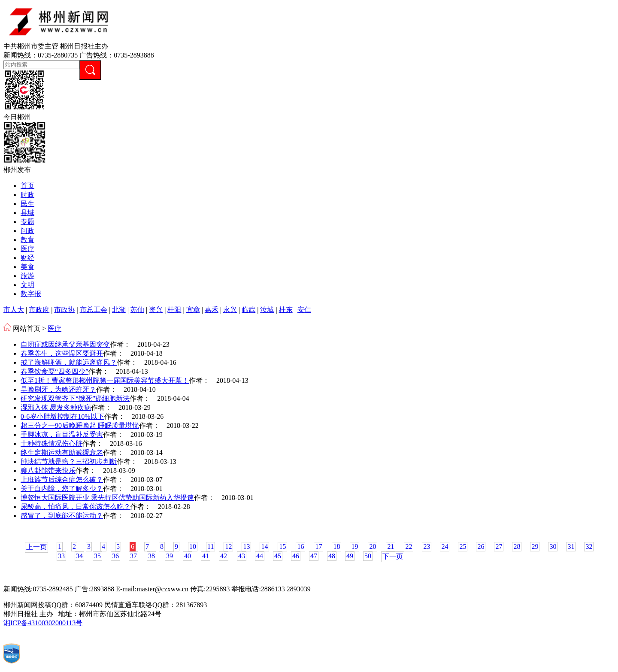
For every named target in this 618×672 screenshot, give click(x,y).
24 (445, 546)
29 (535, 546)
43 (242, 556)
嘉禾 (212, 310)
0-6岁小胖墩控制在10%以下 (62, 416)
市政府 (39, 310)
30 (553, 546)
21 (391, 546)
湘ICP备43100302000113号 (43, 623)
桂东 (286, 310)
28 (517, 546)
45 (278, 556)
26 (481, 546)
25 (463, 546)
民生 (27, 204)
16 (300, 546)
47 (314, 556)
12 (228, 546)
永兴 (230, 310)
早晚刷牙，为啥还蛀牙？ (58, 389)
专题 (27, 222)
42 (224, 556)
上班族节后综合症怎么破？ (62, 480)
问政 (27, 231)
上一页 (36, 547)
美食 (27, 267)
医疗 (27, 249)
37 (133, 556)
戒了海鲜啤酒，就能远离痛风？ (69, 362)
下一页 (393, 556)
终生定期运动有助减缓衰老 (62, 453)
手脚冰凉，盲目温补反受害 (62, 434)
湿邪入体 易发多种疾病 (56, 407)
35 (97, 556)
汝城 (267, 310)
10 (193, 546)
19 (354, 546)
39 (170, 556)
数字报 (31, 294)
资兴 (156, 310)
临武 (248, 310)
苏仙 (137, 310)
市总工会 (94, 310)
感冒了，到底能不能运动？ (62, 516)
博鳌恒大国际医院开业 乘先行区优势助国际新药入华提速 (107, 498)
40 (188, 556)
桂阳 (174, 310)
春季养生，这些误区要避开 (62, 353)
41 (206, 556)
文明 (27, 285)
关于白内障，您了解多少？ (62, 489)
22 (409, 546)
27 (499, 546)
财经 (27, 258)
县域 (27, 213)
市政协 (64, 310)
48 (332, 556)
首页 (27, 186)
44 (260, 556)
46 (296, 556)
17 (318, 546)
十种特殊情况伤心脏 (51, 443)
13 (246, 546)
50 (368, 556)
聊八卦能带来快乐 (48, 471)
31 (571, 546)
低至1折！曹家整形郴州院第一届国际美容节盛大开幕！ (105, 380)
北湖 (119, 310)
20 (373, 546)
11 (211, 546)
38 (151, 556)
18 (336, 546)
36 (115, 556)
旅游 (27, 276)
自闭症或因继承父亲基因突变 (65, 344)
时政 (27, 195)
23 (427, 546)
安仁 (304, 310)
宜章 (193, 310)
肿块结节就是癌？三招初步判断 (69, 462)
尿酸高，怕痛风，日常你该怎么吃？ (76, 507)
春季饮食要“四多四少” (55, 371)
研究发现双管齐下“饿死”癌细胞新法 (75, 398)
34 (79, 556)
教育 (27, 240)
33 (61, 556)
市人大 (14, 310)
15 (282, 546)
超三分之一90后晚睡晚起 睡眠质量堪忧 (80, 425)
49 (350, 556)
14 (264, 546)
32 (589, 546)
